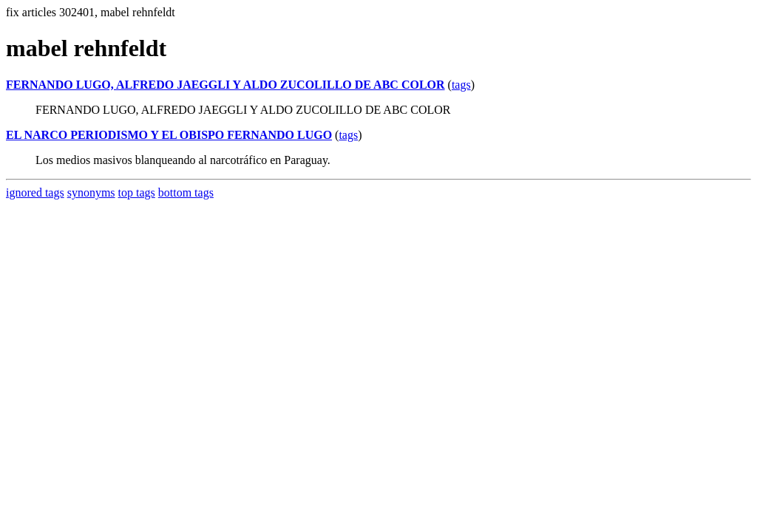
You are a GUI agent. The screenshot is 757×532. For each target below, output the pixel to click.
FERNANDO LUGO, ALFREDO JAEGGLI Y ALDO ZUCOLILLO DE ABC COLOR (225, 85)
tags (461, 85)
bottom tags (186, 192)
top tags (137, 192)
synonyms (91, 192)
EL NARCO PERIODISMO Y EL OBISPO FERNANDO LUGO (169, 135)
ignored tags (35, 192)
